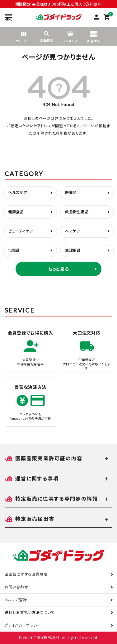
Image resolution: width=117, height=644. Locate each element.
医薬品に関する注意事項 (26, 574)
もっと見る (59, 269)
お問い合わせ (16, 587)
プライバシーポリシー (23, 625)
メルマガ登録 (16, 600)
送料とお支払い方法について (30, 612)
